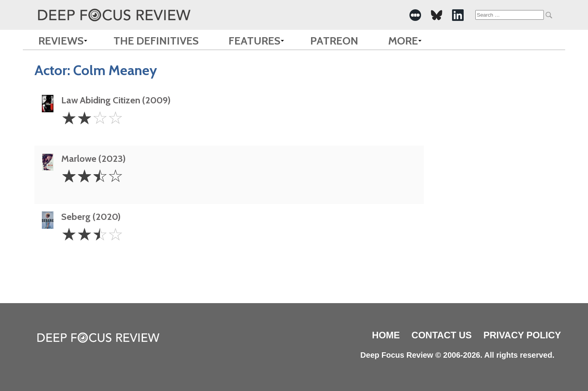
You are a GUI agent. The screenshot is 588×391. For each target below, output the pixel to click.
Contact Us (442, 335)
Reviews (61, 41)
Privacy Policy (522, 335)
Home (386, 335)
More (403, 41)
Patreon (334, 41)
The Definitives (156, 41)
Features (254, 41)
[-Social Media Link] (415, 15)
